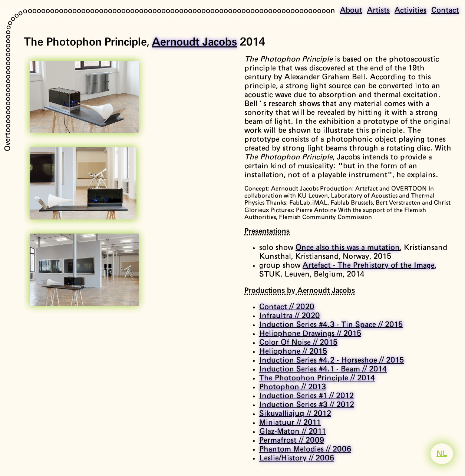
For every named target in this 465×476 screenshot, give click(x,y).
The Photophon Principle (317, 378)
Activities (410, 10)
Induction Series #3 (307, 405)
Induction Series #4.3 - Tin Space (331, 325)
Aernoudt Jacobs (194, 42)
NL (442, 454)
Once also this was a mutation (348, 248)
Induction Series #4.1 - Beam (323, 369)
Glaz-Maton (293, 432)
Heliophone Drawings (310, 334)
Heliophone (293, 351)
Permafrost (292, 440)
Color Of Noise (298, 343)
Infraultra (290, 316)
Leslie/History (297, 458)
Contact (445, 10)
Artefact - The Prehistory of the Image (369, 265)
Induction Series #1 (306, 396)
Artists (378, 10)
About (351, 10)
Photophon (293, 387)
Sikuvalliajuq (295, 414)
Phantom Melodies (305, 449)
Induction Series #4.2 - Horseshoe (332, 360)
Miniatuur (290, 423)
